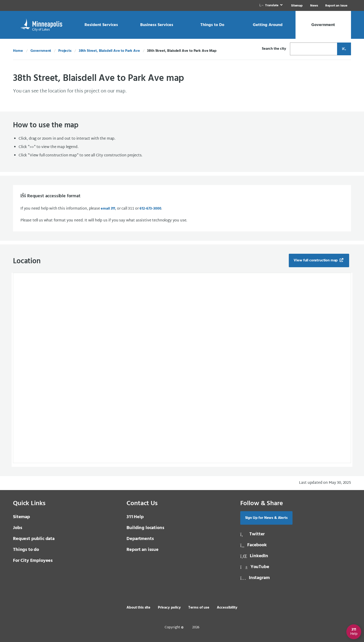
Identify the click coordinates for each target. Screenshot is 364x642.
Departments (140, 539)
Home (18, 51)
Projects (65, 51)
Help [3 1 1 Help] (135, 517)
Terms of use (199, 608)
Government (41, 51)
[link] (271, 5)
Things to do (26, 550)
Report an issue (143, 550)
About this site (138, 608)
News (314, 6)
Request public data (34, 539)
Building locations (145, 528)
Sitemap (297, 6)
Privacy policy (169, 608)
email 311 (108, 209)
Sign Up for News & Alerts (266, 518)
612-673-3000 (150, 209)
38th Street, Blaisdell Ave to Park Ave (109, 51)
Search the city (274, 49)
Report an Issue (336, 6)
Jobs (18, 528)
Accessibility (227, 608)
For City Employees (33, 561)
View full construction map (316, 260)
